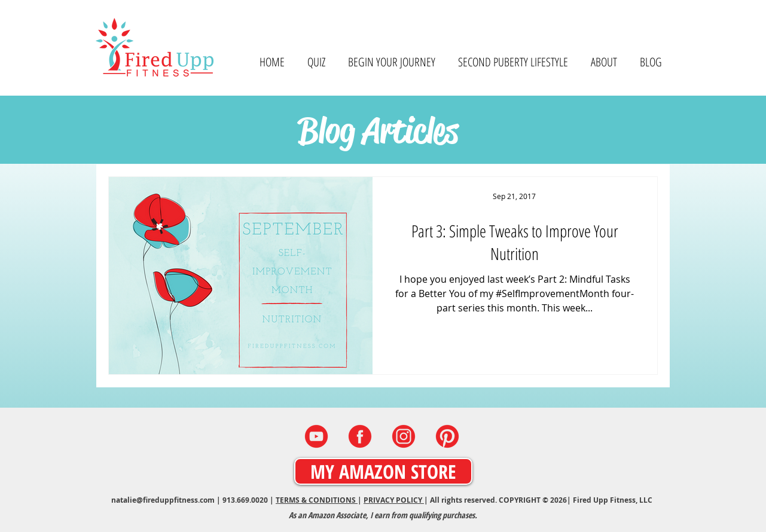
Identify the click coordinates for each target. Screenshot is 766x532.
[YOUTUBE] (316, 436)
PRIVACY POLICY (394, 500)
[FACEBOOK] (360, 436)
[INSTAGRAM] (404, 436)
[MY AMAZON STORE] (383, 471)
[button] (604, 62)
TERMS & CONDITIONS (317, 500)
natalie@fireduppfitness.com (163, 500)
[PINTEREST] (447, 436)
